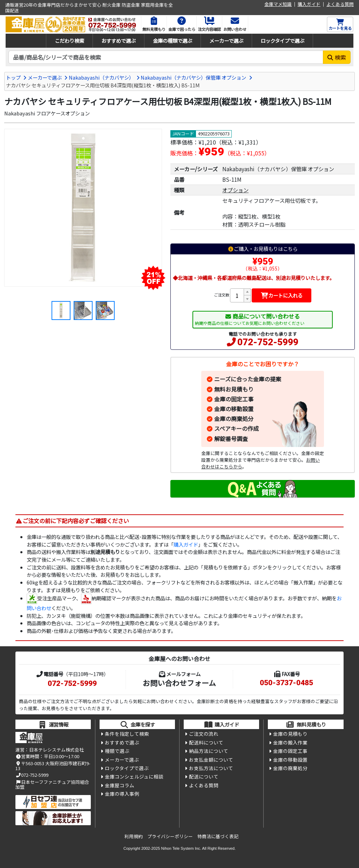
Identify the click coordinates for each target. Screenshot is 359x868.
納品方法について (209, 751)
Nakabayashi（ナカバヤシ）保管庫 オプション (193, 77)
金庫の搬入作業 (290, 742)
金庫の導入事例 (122, 794)
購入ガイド (309, 4)
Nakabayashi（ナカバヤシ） (101, 77)
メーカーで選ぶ (226, 41)
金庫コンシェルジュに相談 (134, 776)
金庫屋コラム (120, 785)
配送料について (206, 742)
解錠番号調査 (231, 439)
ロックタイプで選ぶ (282, 41)
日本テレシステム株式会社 (56, 750)
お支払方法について (211, 768)
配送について (204, 776)
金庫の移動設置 (234, 409)
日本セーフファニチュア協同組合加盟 (52, 784)
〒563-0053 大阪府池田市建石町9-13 (53, 766)
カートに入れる (282, 295)
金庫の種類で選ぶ (172, 41)
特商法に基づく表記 (218, 836)
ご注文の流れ (204, 734)
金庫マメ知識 (278, 4)
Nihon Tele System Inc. (181, 848)
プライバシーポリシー (170, 836)
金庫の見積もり (290, 734)
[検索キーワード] (166, 57)
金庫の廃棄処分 (234, 419)
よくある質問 (340, 4)
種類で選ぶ (117, 751)
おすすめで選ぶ (118, 41)
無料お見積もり (234, 389)
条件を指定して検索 (127, 734)
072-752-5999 (268, 342)
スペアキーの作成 (236, 428)
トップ (13, 77)
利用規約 (134, 836)
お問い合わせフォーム (179, 683)
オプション (235, 190)
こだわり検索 (69, 41)
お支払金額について (211, 760)
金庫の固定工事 (234, 399)
